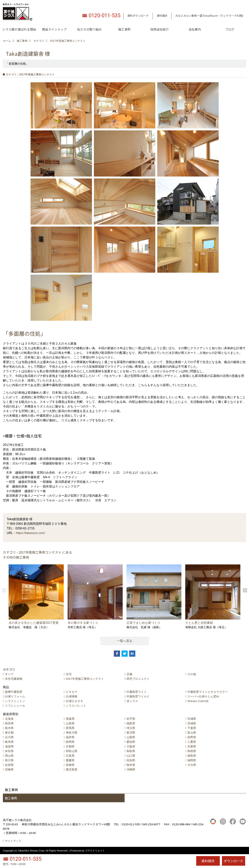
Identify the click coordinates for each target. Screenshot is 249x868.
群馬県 (70, 728)
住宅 (69, 674)
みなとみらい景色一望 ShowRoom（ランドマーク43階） (210, 16)
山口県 (131, 756)
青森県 (70, 719)
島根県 (192, 751)
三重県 (192, 742)
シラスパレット (76, 706)
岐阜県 (9, 742)
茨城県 (192, 723)
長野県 (192, 737)
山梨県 (131, 737)
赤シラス (132, 701)
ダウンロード (233, 861)
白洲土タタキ (74, 701)
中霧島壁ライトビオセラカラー (208, 692)
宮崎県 (9, 769)
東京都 (9, 733)
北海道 (9, 719)
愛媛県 (70, 760)
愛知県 (131, 742)
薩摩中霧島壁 (14, 692)
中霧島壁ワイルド (138, 696)
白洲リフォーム (15, 696)
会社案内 (195, 29)
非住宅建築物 (14, 679)
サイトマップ (13, 841)
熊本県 (131, 765)
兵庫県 (192, 746)
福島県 (131, 723)
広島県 (70, 756)
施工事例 (124, 29)
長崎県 (70, 765)
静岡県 (70, 742)
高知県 (131, 760)
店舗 (129, 674)
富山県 (192, 733)
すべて (9, 674)
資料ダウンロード (138, 16)
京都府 (70, 746)
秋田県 (9, 723)
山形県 (70, 723)
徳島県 (192, 756)
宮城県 (192, 719)
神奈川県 (72, 733)
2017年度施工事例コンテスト (85, 679)
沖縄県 (131, 769)
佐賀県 (9, 765)
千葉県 (192, 728)
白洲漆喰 (72, 696)
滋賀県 (9, 746)
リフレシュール (15, 706)
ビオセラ (72, 692)
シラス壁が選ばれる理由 (19, 29)
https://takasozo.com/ (30, 533)
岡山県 (9, 756)
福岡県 (192, 760)
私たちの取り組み (89, 29)
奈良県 (9, 751)
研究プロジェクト (138, 679)
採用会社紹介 (160, 29)
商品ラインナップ (54, 29)
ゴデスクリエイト (95, 851)
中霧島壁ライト (137, 692)
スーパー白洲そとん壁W (203, 696)
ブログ (230, 29)
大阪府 (131, 746)
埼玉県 (131, 728)
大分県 (192, 765)
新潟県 (131, 733)
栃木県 (9, 728)
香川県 (9, 760)
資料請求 (162, 16)
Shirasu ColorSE (198, 701)
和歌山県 (72, 751)
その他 (192, 674)
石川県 (9, 737)
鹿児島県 (72, 769)
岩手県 (131, 719)
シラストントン (15, 701)
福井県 (70, 737)
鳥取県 (131, 751)
